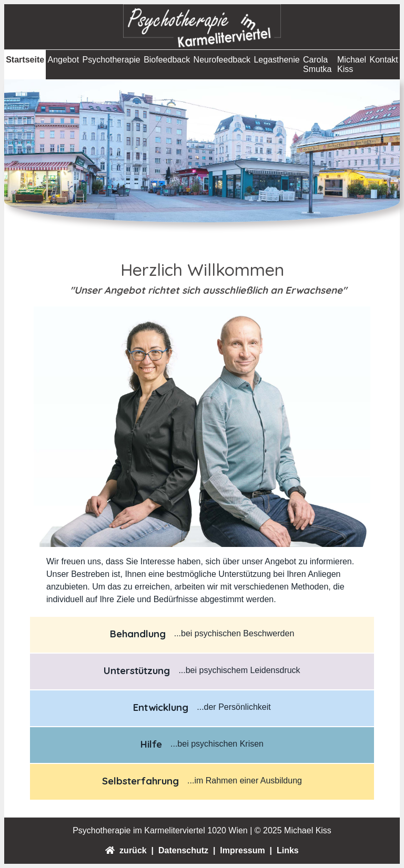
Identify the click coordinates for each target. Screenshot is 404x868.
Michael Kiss (352, 64)
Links (287, 850)
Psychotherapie (111, 60)
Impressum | (245, 850)
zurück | (134, 850)
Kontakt (384, 60)
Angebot (63, 60)
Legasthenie (276, 60)
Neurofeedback (222, 60)
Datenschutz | (186, 850)
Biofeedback (167, 60)
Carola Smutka (317, 64)
